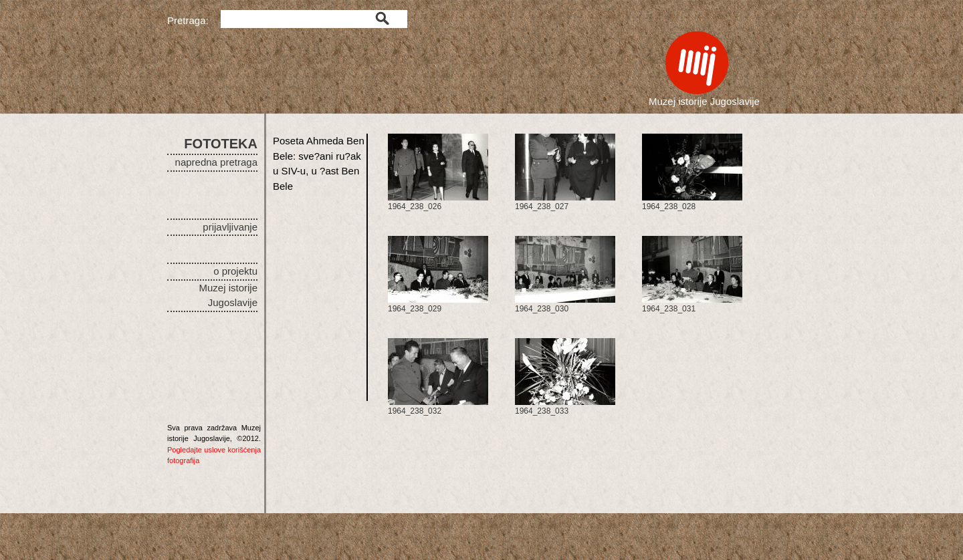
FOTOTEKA (221, 144)
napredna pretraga (216, 162)
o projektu (235, 271)
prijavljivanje (230, 227)
